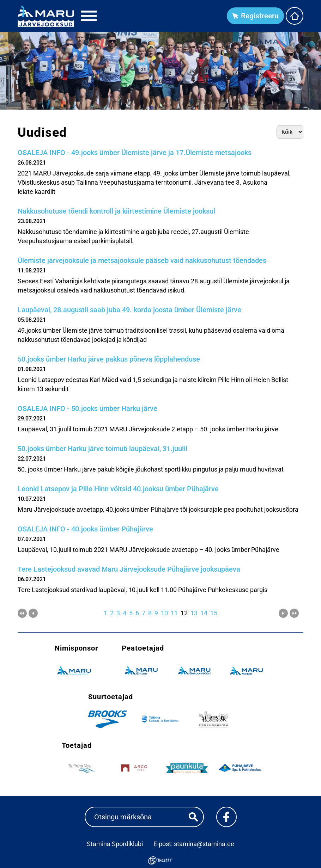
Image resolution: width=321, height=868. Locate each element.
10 (164, 613)
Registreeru (260, 16)
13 (194, 613)
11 (174, 613)
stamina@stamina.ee (204, 844)
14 (204, 613)
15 (214, 613)
